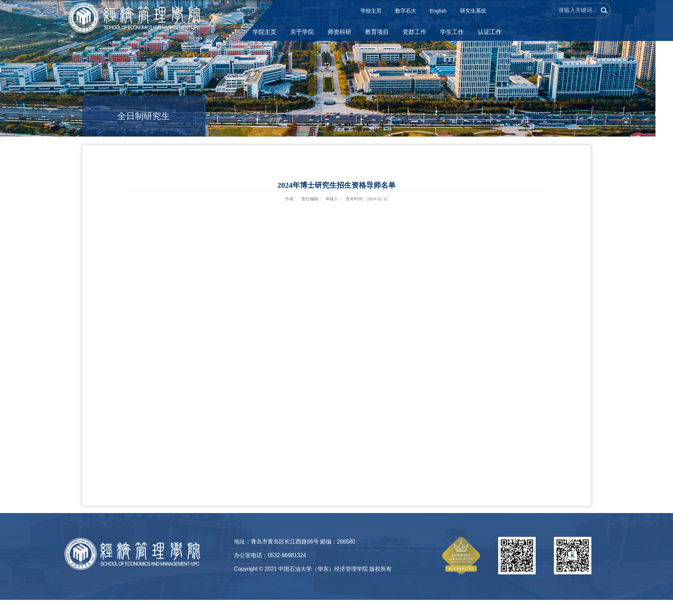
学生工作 (452, 32)
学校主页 (371, 11)
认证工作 (490, 32)
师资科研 (339, 32)
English (438, 11)
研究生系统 (473, 11)
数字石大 (406, 11)
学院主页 (265, 32)
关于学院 (302, 32)
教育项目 (377, 32)
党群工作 (414, 32)
